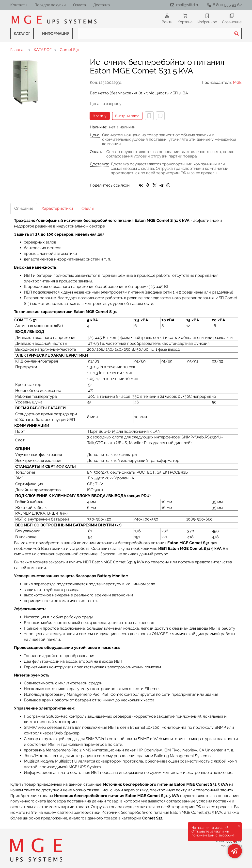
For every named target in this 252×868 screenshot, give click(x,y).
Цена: (95, 135)
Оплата (79, 5)
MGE (237, 82)
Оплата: (97, 152)
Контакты (19, 5)
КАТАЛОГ (22, 34)
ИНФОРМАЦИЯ (56, 34)
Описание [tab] (24, 208)
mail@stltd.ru (188, 5)
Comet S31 (70, 50)
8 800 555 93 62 (227, 5)
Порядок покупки (50, 5)
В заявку (100, 116)
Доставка (102, 5)
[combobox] (160, 34)
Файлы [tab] (88, 208)
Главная (18, 50)
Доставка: (99, 164)
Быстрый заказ (127, 116)
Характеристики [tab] (57, 208)
